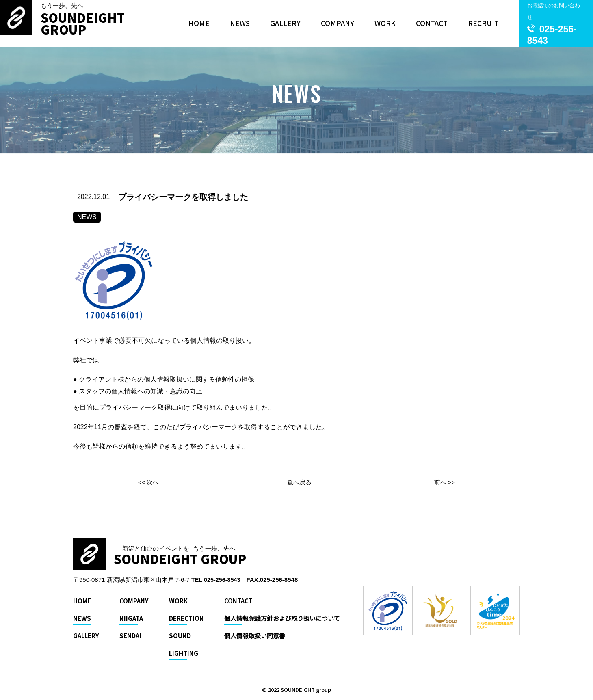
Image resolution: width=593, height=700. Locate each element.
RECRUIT (483, 23)
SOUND (180, 636)
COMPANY (338, 23)
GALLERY (285, 23)
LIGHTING (184, 653)
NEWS (240, 23)
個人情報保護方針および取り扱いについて (282, 618)
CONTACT (432, 23)
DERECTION (186, 618)
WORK (385, 23)
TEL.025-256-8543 (217, 580)
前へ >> (445, 482)
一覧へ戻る (296, 482)
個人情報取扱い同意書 (255, 636)
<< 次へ (148, 482)
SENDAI (130, 636)
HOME (199, 23)
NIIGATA (131, 618)
